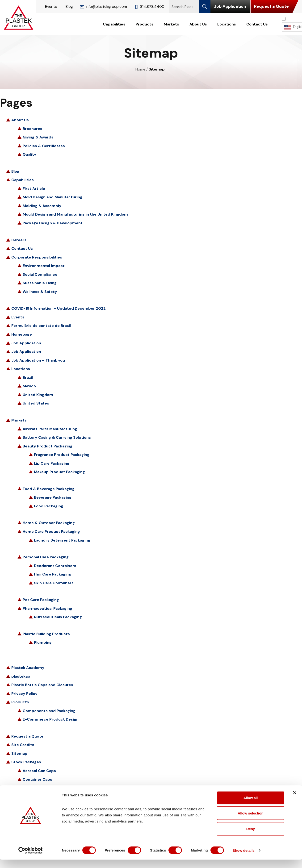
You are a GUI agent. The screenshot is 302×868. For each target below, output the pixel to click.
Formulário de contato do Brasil (41, 326)
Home (140, 69)
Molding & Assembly (42, 206)
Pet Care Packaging (41, 600)
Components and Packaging (49, 711)
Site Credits (23, 745)
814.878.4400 (149, 6)
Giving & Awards (38, 137)
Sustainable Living (40, 283)
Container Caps (37, 779)
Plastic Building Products (46, 634)
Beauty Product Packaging (48, 446)
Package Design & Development (53, 223)
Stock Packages (26, 762)
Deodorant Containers (55, 566)
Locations (227, 24)
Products (145, 24)
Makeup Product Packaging (59, 472)
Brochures (32, 129)
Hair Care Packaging (52, 574)
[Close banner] (295, 801)
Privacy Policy (24, 694)
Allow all (251, 806)
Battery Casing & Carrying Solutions (57, 437)
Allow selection (250, 822)
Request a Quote (271, 6)
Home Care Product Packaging (51, 532)
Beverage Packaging (53, 497)
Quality (29, 154)
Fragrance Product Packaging (62, 455)
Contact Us (257, 24)
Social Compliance (40, 274)
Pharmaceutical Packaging (47, 608)
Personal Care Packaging (46, 557)
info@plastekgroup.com (103, 6)
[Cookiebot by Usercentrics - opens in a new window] (31, 859)
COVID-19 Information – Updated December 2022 (59, 308)
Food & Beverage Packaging (49, 489)
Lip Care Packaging (52, 463)
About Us (198, 24)
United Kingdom (38, 395)
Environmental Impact (44, 266)
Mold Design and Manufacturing (52, 197)
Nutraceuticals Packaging (58, 617)
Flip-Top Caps (36, 788)
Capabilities (114, 24)
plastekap (21, 676)
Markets (171, 24)
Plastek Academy (28, 668)
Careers (19, 240)
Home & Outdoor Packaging (49, 523)
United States (36, 403)
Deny (251, 837)
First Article (34, 189)
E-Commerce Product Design (51, 719)
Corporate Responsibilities (37, 257)
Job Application (230, 6)
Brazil (28, 378)
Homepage (22, 334)
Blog (69, 6)
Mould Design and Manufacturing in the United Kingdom (75, 214)
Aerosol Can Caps (39, 771)
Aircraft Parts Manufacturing (50, 429)
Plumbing (43, 642)
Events (51, 6)
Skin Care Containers (54, 583)
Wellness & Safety (40, 292)
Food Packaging (49, 506)
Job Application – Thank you (38, 360)
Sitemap (19, 753)
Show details (248, 859)
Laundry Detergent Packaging (62, 540)
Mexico (29, 386)
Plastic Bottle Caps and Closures (42, 685)
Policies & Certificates (44, 146)
